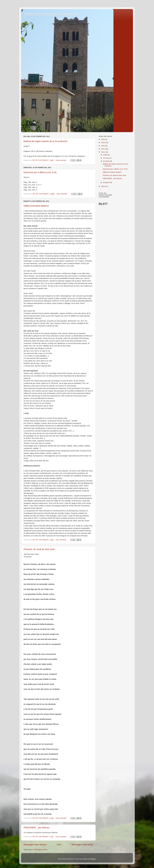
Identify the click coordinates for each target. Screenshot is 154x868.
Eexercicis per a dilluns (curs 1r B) (40, 172)
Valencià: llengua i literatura (51, 14)
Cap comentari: (61, 160)
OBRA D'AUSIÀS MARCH (36, 206)
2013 (103, 146)
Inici (59, 844)
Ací (25, 833)
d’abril (106, 155)
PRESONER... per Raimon (36, 828)
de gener (107, 182)
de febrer (107, 161)
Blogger (93, 859)
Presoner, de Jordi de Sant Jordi (39, 549)
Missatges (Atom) (41, 850)
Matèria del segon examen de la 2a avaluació (45, 141)
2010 (103, 186)
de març (106, 158)
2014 (103, 143)
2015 (103, 139)
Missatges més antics (82, 844)
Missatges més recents (35, 844)
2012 (103, 149)
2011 (103, 152)
